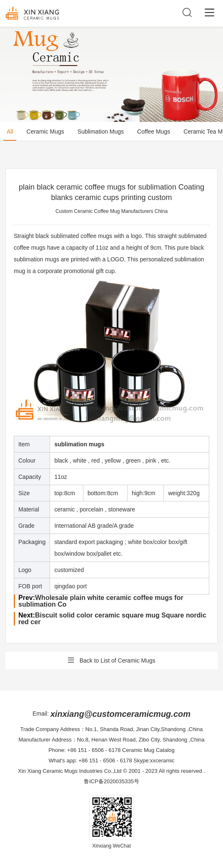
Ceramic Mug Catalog (148, 750)
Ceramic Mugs (45, 132)
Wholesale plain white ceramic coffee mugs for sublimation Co (101, 601)
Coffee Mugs (154, 132)
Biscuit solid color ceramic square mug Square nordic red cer (112, 619)
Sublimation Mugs (101, 132)
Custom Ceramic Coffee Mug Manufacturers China (111, 211)
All (10, 132)
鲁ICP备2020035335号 (111, 781)
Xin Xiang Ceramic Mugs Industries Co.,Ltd (70, 771)
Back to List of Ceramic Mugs (111, 660)
